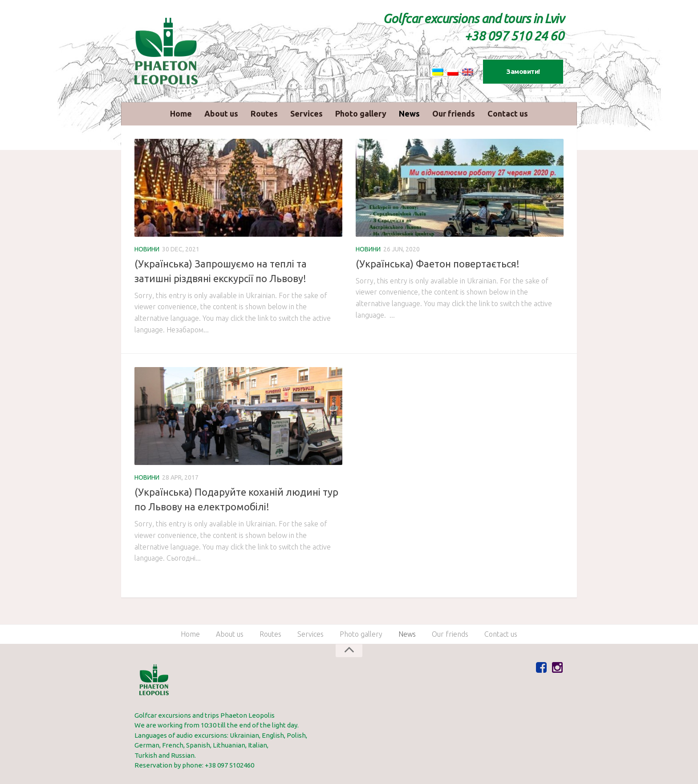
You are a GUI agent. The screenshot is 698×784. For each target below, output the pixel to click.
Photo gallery (361, 113)
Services (306, 113)
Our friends (454, 113)
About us (221, 113)
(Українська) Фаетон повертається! (438, 264)
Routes (264, 113)
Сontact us (508, 113)
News (409, 113)
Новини (147, 249)
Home (181, 113)
